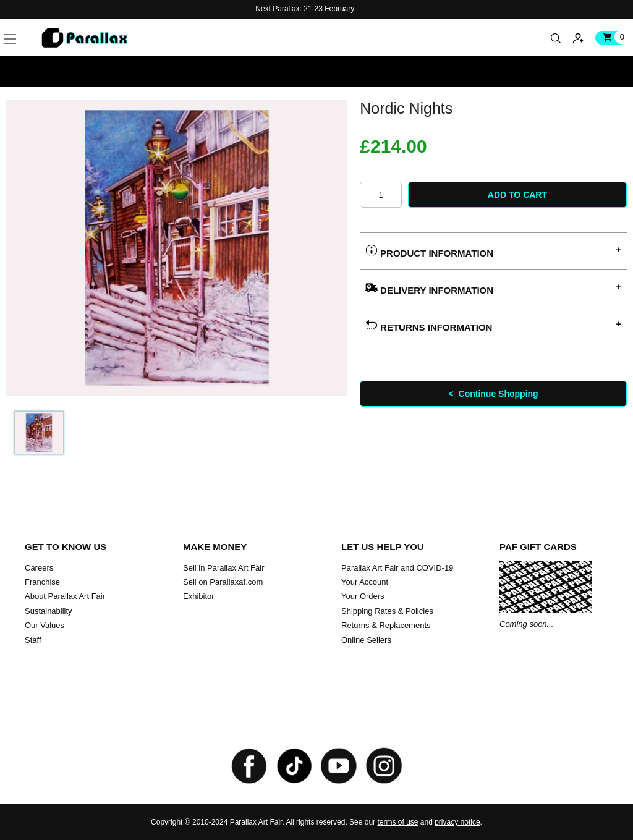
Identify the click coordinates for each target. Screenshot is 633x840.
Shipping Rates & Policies (387, 611)
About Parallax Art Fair (65, 596)
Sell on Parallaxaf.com (223, 582)
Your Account (365, 582)
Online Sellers (366, 640)
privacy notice (457, 822)
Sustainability (49, 611)
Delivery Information (429, 288)
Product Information (429, 251)
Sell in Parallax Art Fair (224, 568)
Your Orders (363, 596)
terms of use (397, 822)
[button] (29, 24)
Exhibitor (199, 596)
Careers (39, 568)
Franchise (42, 582)
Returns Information (429, 325)
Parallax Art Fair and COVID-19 (397, 568)
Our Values (45, 625)
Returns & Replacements (386, 625)
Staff (33, 640)
